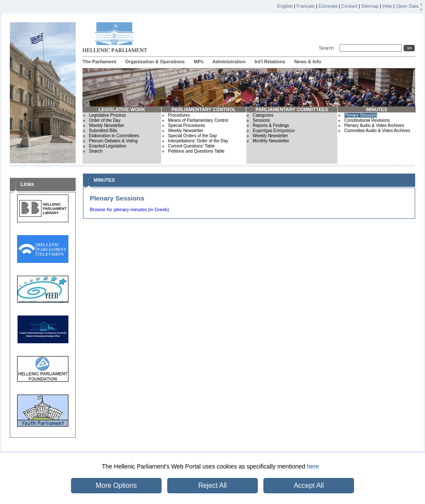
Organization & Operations (155, 62)
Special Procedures (187, 125)
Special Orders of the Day (193, 136)
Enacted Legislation (108, 146)
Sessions (261, 120)
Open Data (407, 6)
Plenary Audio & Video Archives (374, 125)
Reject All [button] (213, 485)
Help (387, 6)
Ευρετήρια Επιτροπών (274, 131)
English (285, 6)
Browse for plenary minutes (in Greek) (129, 209)
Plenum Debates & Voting (113, 141)
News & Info (308, 62)
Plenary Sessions (361, 115)
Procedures (179, 115)
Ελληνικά (328, 6)
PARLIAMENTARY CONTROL (204, 109)
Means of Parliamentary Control (198, 120)
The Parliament (99, 62)
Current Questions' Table (192, 146)
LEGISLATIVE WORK (122, 109)
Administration (229, 62)
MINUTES (377, 109)
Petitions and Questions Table (196, 151)
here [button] (313, 466)
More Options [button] (116, 485)
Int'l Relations (270, 62)
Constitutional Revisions (367, 120)
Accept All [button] (309, 485)
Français (306, 6)
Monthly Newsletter (271, 141)
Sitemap (370, 6)
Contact (349, 6)
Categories (263, 115)
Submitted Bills (103, 131)
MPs (199, 62)
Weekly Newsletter (107, 125)
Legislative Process (107, 115)
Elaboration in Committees (114, 136)
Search (328, 48)
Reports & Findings (271, 125)
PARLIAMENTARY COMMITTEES (292, 109)
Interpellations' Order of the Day (198, 141)
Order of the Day (105, 120)
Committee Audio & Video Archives (377, 131)
